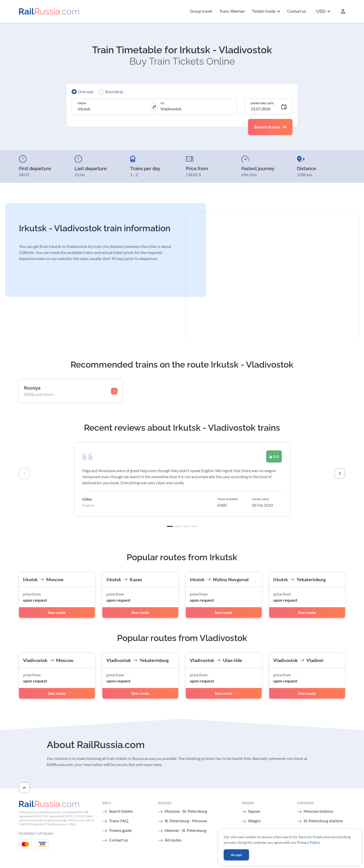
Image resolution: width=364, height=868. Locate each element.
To (162, 103)
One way (86, 92)
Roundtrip (114, 92)
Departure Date (262, 103)
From (82, 103)
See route (57, 612)
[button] (323, 11)
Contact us (297, 11)
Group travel (201, 11)
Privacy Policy (308, 842)
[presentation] (24, 473)
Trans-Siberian (232, 11)
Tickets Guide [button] (264, 11)
